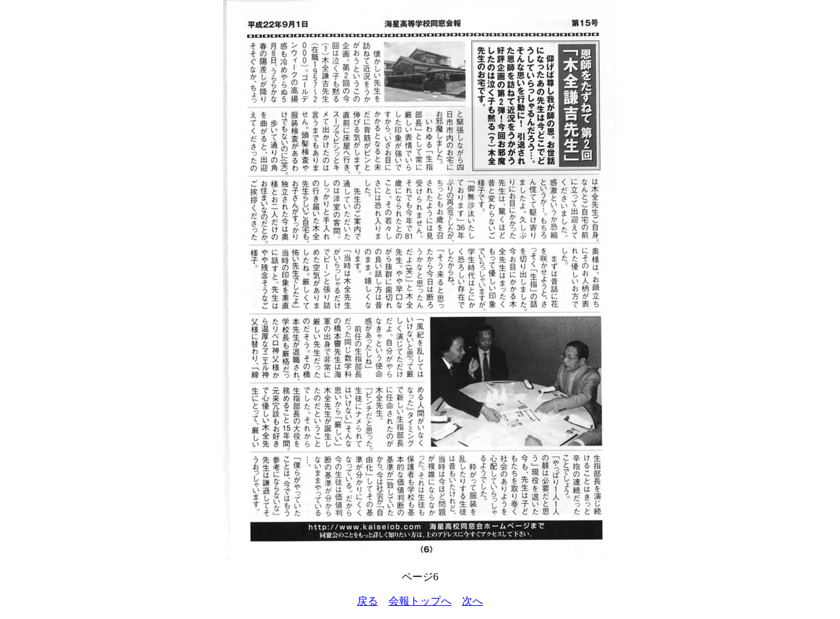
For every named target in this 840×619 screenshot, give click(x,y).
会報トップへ (420, 601)
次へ (472, 601)
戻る (367, 601)
